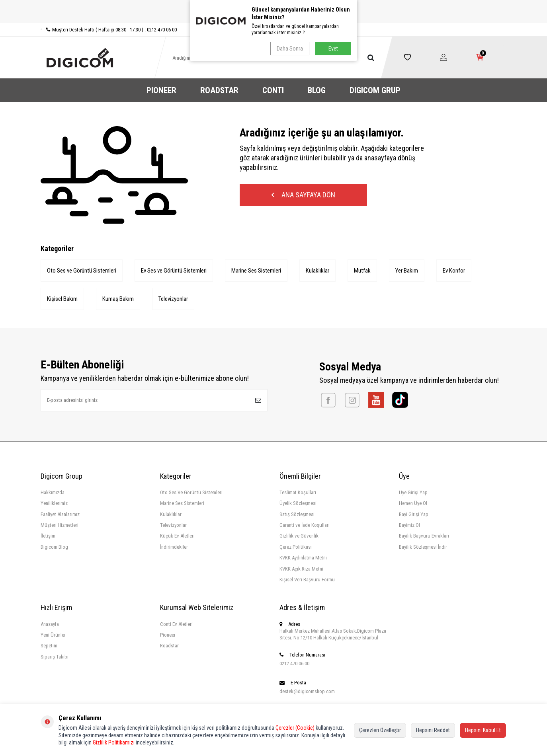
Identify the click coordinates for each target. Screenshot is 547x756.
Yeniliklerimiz (54, 503)
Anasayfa (50, 624)
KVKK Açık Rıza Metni (301, 569)
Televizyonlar (173, 299)
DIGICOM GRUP (375, 90)
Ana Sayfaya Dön (303, 195)
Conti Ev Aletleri (176, 624)
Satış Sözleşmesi (297, 514)
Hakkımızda (53, 492)
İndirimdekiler (174, 547)
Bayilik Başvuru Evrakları (424, 536)
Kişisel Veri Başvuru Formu (307, 580)
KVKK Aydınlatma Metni (303, 558)
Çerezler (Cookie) (295, 728)
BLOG (317, 90)
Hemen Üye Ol (413, 503)
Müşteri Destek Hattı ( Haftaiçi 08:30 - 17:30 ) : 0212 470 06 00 (109, 30)
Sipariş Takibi (55, 657)
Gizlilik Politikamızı (114, 742)
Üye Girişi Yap (413, 492)
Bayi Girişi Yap (414, 514)
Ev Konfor (454, 271)
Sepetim (49, 646)
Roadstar (169, 646)
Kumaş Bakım (118, 299)
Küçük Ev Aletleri (177, 536)
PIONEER (161, 90)
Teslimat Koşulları (298, 492)
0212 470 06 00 (294, 663)
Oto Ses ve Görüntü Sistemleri (82, 271)
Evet (333, 49)
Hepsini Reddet (433, 730)
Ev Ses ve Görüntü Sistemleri (174, 271)
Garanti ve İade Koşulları (305, 525)
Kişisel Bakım (62, 299)
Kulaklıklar (317, 271)
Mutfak (362, 271)
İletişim (48, 536)
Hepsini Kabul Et (483, 730)
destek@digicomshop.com (307, 691)
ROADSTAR (219, 90)
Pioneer (168, 635)
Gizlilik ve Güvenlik (299, 536)
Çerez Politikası (296, 547)
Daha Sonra (290, 49)
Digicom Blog (54, 547)
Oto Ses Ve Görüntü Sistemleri (191, 492)
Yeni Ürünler (53, 635)
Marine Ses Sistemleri (256, 271)
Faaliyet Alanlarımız (60, 514)
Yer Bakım (407, 271)
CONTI (273, 90)
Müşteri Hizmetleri (60, 525)
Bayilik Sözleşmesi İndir (423, 547)
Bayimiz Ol (409, 525)
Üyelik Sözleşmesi (298, 503)
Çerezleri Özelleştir (380, 730)
